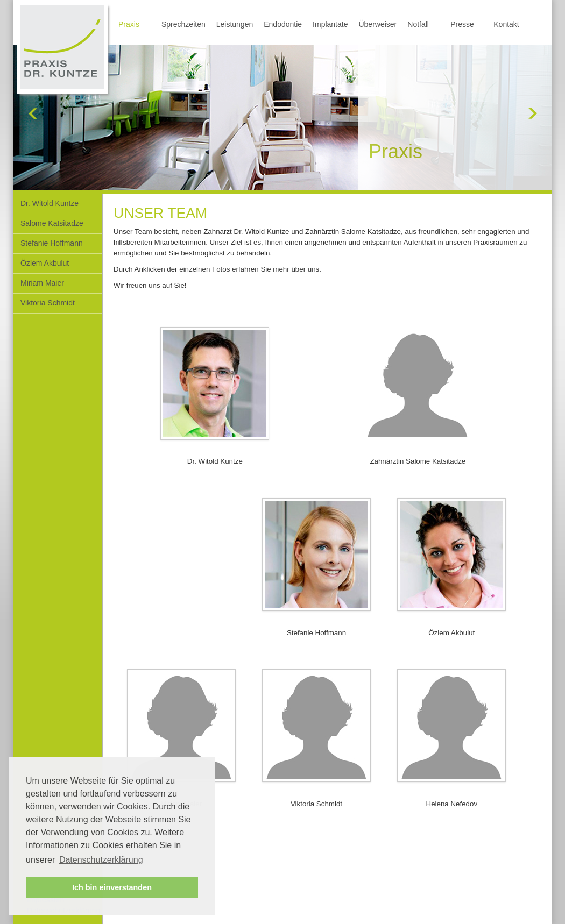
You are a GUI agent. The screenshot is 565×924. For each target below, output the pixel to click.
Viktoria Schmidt (48, 303)
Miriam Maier (42, 283)
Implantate (330, 24)
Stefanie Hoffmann (52, 243)
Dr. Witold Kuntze (50, 203)
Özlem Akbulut (45, 263)
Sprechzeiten (183, 24)
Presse (462, 24)
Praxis (129, 24)
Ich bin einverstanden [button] (112, 887)
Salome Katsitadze (52, 223)
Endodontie (283, 24)
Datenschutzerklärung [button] (101, 860)
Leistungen (235, 24)
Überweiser (377, 24)
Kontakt (506, 24)
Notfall (418, 24)
